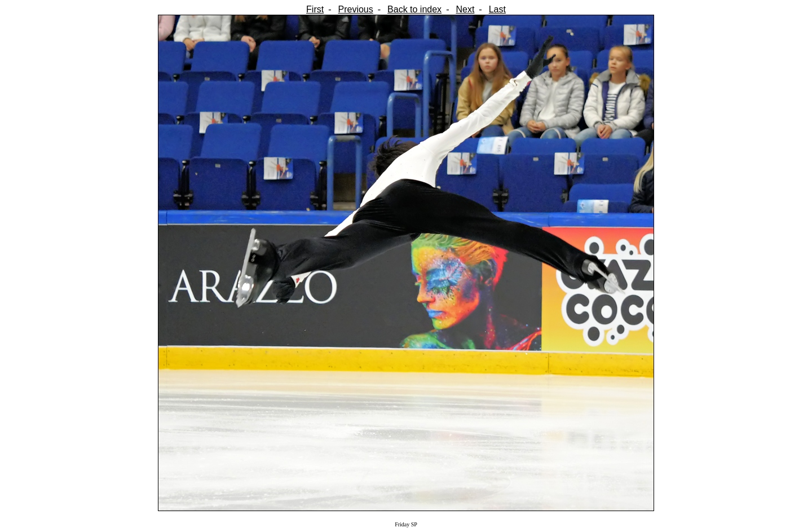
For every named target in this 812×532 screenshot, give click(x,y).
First (315, 9)
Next (465, 9)
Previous (355, 9)
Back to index (414, 9)
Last (497, 9)
